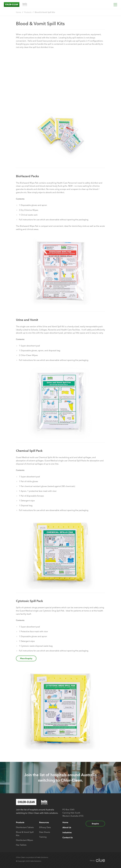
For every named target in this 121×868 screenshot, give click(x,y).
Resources (44, 822)
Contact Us (68, 838)
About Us (67, 827)
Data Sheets (45, 832)
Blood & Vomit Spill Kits (45, 12)
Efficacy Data (45, 827)
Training (43, 837)
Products (28, 12)
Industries (67, 832)
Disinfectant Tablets (25, 827)
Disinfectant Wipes (25, 840)
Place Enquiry (26, 658)
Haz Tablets (21, 845)
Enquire (95, 824)
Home (19, 12)
